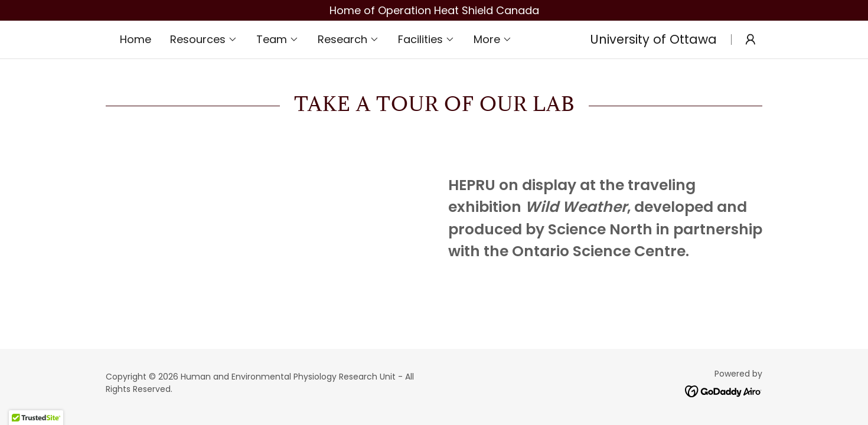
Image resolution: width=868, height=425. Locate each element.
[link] (724, 390)
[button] (204, 40)
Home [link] (136, 39)
